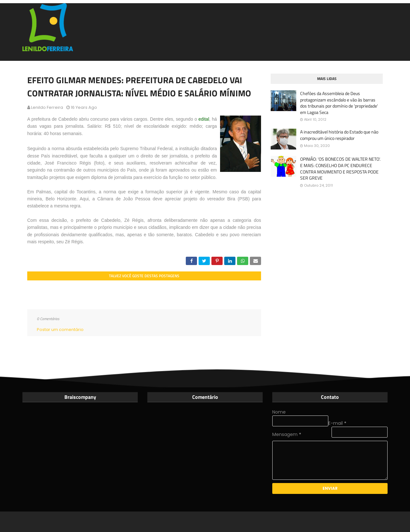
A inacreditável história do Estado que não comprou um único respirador (339, 135)
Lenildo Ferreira (47, 107)
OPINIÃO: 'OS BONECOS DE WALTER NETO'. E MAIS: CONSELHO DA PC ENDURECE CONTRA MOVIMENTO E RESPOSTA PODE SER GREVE (340, 168)
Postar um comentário (60, 330)
